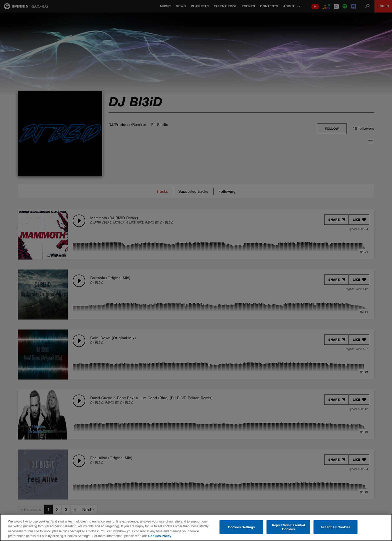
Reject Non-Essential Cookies (288, 527)
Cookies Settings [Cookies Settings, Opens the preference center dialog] (241, 527)
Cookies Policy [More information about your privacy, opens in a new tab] (160, 536)
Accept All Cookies (335, 527)
